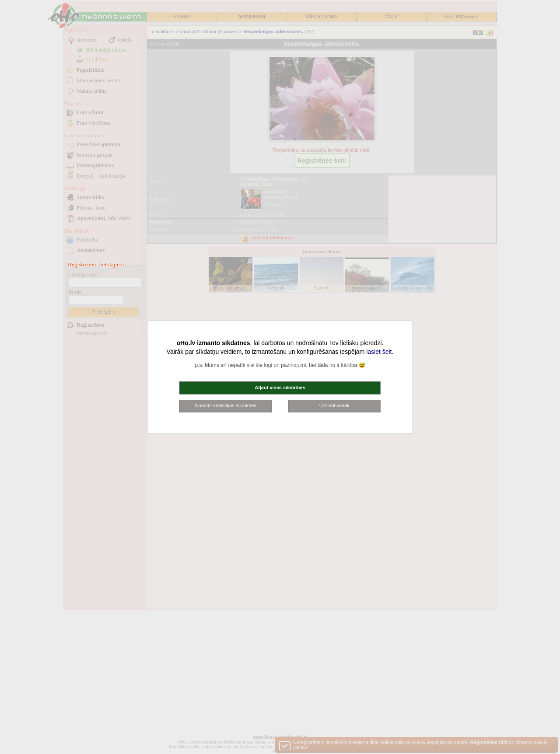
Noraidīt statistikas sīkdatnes (226, 405)
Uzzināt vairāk (334, 405)
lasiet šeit (379, 352)
